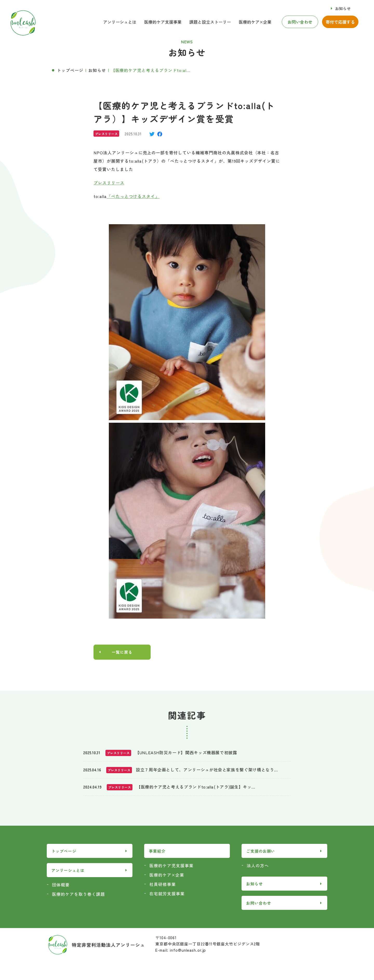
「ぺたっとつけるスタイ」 (133, 196)
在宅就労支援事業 (167, 894)
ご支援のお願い (261, 852)
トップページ (70, 70)
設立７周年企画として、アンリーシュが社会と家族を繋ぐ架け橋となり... (207, 770)
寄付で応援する (340, 22)
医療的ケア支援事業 (163, 22)
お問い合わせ (300, 22)
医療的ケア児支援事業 (171, 866)
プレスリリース (109, 183)
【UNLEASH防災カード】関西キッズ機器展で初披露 (186, 753)
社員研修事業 (163, 885)
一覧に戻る (122, 652)
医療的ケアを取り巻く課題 (78, 895)
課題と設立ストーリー (210, 22)
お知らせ (343, 8)
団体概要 (61, 885)
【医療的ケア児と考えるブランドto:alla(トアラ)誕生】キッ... (196, 787)
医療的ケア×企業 (255, 22)
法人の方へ (258, 866)
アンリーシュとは (120, 22)
